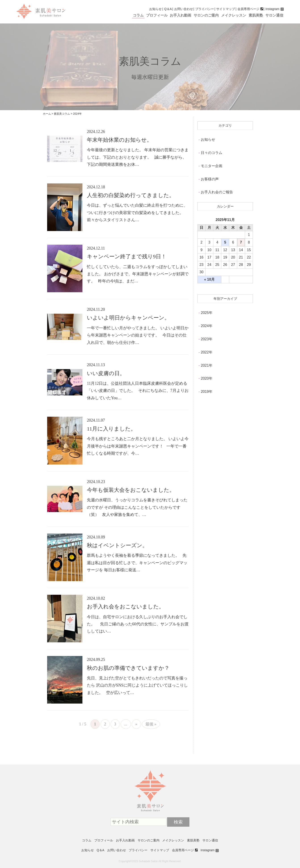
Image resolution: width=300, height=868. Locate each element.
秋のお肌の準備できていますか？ (128, 668)
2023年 (207, 339)
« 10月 (209, 279)
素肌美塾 (256, 15)
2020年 (207, 378)
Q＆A (168, 9)
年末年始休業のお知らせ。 (120, 140)
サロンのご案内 (206, 15)
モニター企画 (212, 166)
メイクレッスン (234, 15)
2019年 (207, 392)
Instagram (272, 9)
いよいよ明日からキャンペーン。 (128, 318)
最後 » (151, 724)
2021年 (207, 365)
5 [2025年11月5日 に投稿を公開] (225, 242)
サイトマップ (226, 9)
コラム (138, 15)
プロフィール (157, 15)
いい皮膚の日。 (106, 373)
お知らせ (155, 9)
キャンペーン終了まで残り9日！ (127, 256)
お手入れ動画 (180, 15)
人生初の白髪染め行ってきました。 (131, 195)
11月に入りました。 (111, 429)
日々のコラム (212, 153)
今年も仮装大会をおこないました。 (131, 490)
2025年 (207, 313)
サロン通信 (274, 15)
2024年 (207, 326)
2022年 (207, 352)
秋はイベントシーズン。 (117, 545)
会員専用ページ (248, 9)
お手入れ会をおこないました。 (126, 607)
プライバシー (205, 9)
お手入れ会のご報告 (217, 192)
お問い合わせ (184, 9)
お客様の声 (210, 179)
